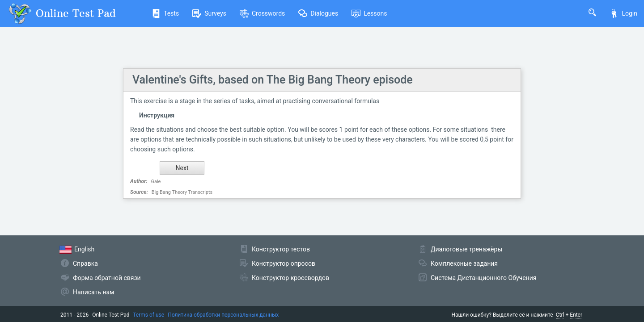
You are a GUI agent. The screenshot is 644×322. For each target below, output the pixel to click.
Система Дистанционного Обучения (483, 278)
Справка (85, 263)
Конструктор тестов (281, 249)
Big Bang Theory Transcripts (182, 192)
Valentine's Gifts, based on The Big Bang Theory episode (273, 80)
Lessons (369, 13)
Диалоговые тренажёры (466, 249)
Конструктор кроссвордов (290, 278)
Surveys (209, 13)
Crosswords (262, 13)
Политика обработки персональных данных (223, 315)
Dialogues (318, 13)
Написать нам (93, 292)
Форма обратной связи (107, 278)
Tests (165, 13)
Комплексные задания (464, 263)
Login (623, 13)
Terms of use (148, 315)
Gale (156, 182)
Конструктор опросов (284, 263)
